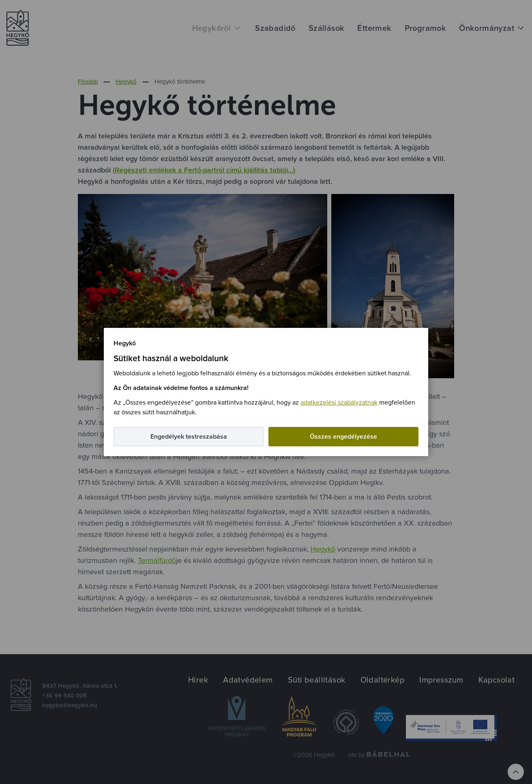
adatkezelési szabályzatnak (339, 403)
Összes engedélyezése (343, 437)
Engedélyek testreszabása (189, 437)
